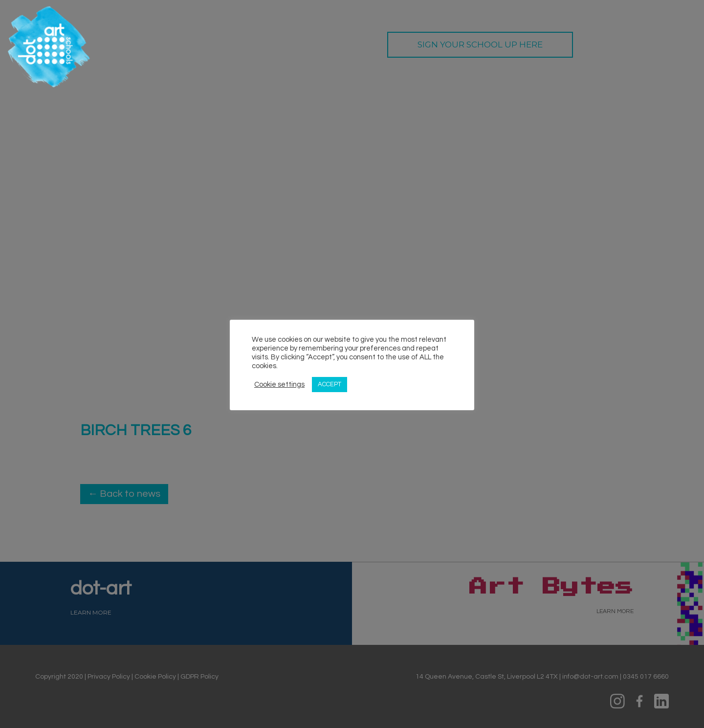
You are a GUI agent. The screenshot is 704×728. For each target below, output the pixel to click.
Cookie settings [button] (279, 385)
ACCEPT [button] (330, 384)
